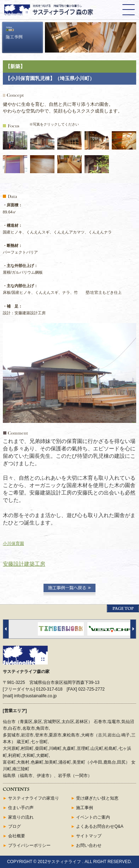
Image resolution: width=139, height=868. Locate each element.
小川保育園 (13, 544)
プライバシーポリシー (29, 845)
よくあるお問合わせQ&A (100, 826)
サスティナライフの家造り (34, 798)
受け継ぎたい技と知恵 (97, 798)
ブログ (15, 826)
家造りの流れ (21, 817)
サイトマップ (89, 836)
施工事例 (85, 808)
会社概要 (17, 836)
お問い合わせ (89, 845)
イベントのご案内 (93, 817)
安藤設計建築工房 (24, 564)
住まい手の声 (21, 808)
